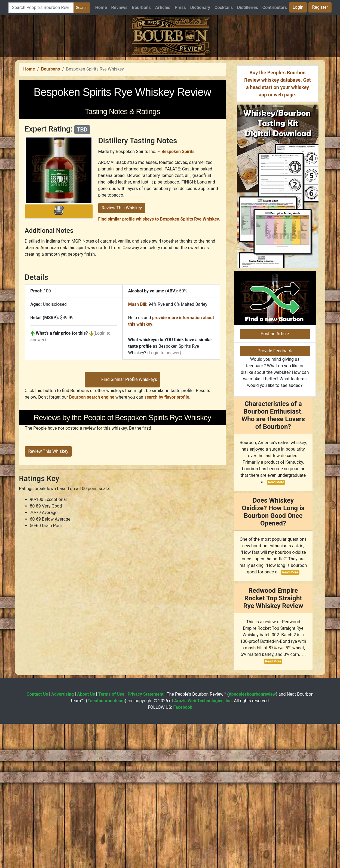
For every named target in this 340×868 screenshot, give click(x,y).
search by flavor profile (167, 550)
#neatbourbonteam (106, 845)
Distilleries (248, 7)
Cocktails (224, 7)
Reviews (120, 7)
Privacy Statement (145, 838)
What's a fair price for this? (62, 409)
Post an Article (275, 478)
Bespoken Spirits (178, 228)
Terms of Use (111, 838)
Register (320, 7)
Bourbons (141, 7)
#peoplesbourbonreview (252, 838)
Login (298, 7)
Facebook (183, 852)
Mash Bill (137, 380)
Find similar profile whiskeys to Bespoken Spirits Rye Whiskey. (159, 295)
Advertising (62, 838)
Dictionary (200, 7)
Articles (163, 7)
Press (180, 7)
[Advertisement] (170, 95)
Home (101, 7)
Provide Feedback (275, 495)
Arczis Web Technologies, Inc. (204, 845)
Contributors (275, 7)
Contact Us (37, 838)
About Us (86, 838)
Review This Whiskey (122, 284)
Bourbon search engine (92, 550)
